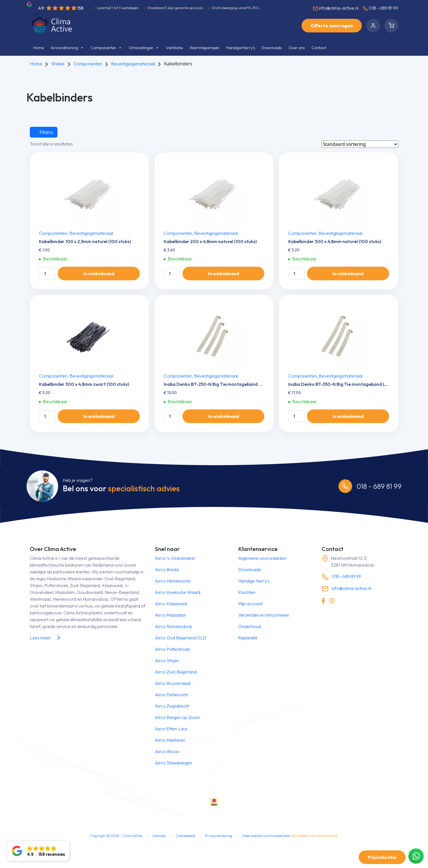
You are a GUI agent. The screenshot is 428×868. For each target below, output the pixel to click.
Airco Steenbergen (174, 763)
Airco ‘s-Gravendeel (175, 558)
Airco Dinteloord (171, 695)
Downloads (272, 48)
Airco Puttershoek (173, 649)
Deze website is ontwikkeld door (290, 836)
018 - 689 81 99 (381, 8)
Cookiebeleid (185, 836)
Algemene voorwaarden (262, 558)
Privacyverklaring (219, 836)
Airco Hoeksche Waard (178, 592)
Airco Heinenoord (172, 581)
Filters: (44, 132)
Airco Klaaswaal (171, 604)
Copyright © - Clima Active (116, 836)
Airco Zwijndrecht (172, 706)
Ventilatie (174, 48)
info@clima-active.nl (336, 8)
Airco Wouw (167, 751)
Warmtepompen (204, 48)
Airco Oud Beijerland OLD (181, 638)
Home (39, 48)
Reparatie (248, 638)
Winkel (58, 64)
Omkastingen (144, 48)
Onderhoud (250, 626)
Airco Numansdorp (174, 626)
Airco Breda (167, 569)
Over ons (297, 48)
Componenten (106, 48)
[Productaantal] (47, 274)
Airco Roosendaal (173, 683)
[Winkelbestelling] (360, 144)
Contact (319, 48)
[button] (38, 851)
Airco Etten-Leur (171, 729)
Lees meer (46, 638)
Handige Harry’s (241, 48)
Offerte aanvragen (332, 26)
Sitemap (159, 836)
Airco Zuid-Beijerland (176, 672)
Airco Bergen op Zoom (177, 717)
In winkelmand (99, 274)
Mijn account (250, 604)
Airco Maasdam (171, 615)
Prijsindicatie (382, 857)
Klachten (247, 592)
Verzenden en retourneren (264, 615)
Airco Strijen (167, 660)
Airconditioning (67, 48)
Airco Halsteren (170, 740)
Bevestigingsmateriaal (133, 64)
